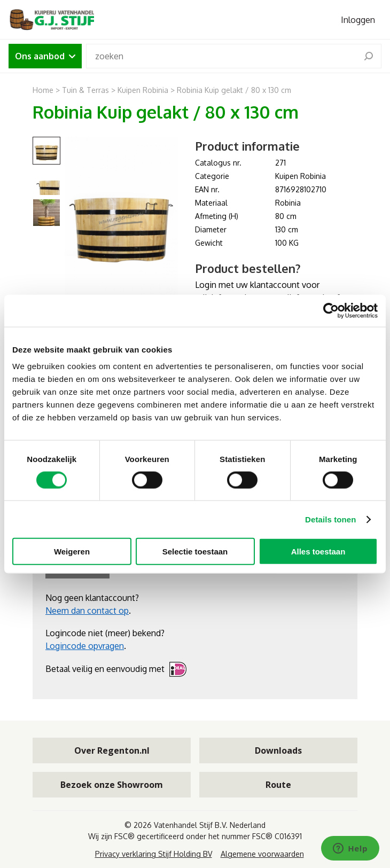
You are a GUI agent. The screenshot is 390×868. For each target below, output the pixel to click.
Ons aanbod (45, 56)
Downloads (278, 750)
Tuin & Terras (85, 90)
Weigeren (72, 552)
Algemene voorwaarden (262, 854)
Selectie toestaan (195, 552)
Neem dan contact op (87, 611)
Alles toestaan (318, 552)
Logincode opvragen (85, 646)
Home (43, 90)
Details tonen (330, 519)
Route (278, 785)
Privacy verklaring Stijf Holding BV (154, 854)
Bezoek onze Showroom (112, 785)
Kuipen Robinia (144, 90)
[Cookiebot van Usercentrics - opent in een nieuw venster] (331, 310)
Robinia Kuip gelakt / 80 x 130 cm (234, 90)
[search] (369, 56)
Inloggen (358, 20)
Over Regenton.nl (112, 750)
